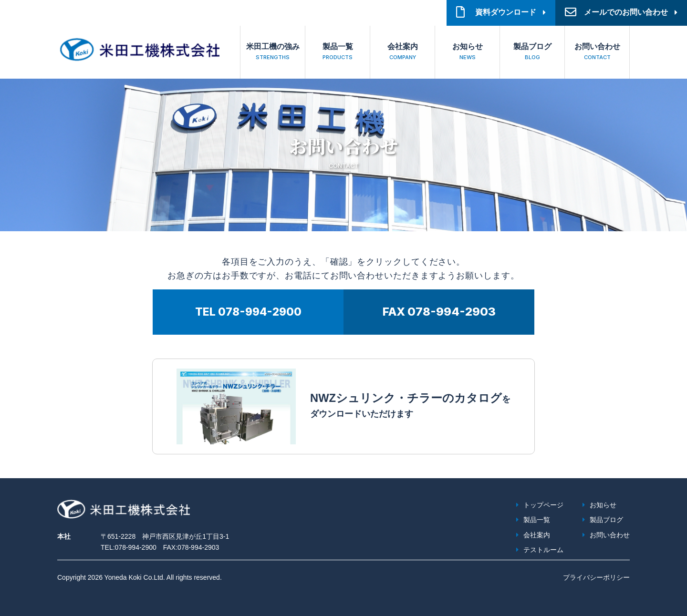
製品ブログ (532, 53)
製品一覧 (338, 53)
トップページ (543, 505)
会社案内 (402, 53)
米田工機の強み (273, 53)
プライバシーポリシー (596, 577)
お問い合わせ (597, 53)
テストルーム (543, 550)
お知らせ (467, 53)
